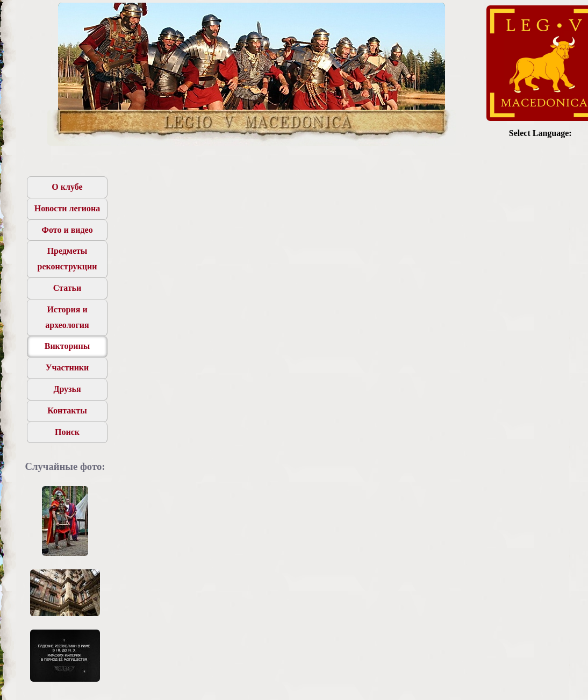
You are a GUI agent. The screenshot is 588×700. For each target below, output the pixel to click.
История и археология (67, 317)
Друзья (67, 389)
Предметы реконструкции (67, 259)
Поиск (67, 432)
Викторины (67, 346)
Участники (67, 367)
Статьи (67, 288)
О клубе (67, 187)
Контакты (67, 410)
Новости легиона (67, 208)
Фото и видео (67, 230)
